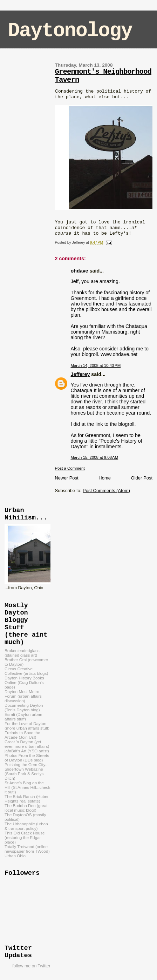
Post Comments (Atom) (106, 491)
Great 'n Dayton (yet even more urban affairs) (27, 744)
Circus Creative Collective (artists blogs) (26, 671)
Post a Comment (70, 468)
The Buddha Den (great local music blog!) (26, 808)
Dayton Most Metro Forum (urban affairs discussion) (23, 696)
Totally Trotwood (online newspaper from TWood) (27, 849)
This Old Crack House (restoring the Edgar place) (25, 837)
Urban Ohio (15, 856)
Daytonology (70, 31)
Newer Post (66, 478)
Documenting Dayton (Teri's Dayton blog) (24, 707)
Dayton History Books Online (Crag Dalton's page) (24, 682)
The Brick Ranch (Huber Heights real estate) (27, 799)
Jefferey (80, 374)
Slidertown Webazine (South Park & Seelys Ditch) (24, 774)
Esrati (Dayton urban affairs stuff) (23, 717)
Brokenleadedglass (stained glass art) (22, 653)
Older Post (142, 478)
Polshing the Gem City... (26, 764)
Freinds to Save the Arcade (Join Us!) (22, 735)
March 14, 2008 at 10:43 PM (95, 365)
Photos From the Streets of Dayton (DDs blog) (27, 758)
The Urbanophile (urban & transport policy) (26, 826)
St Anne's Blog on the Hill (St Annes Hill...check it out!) (27, 787)
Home (105, 478)
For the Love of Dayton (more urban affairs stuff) (27, 726)
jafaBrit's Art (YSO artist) (27, 751)
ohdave (79, 271)
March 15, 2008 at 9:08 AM (94, 457)
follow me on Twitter (31, 966)
